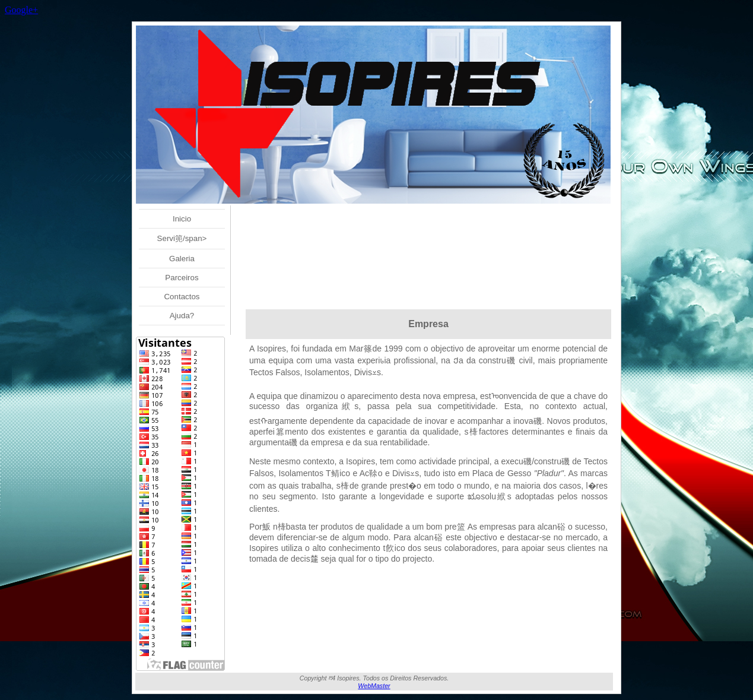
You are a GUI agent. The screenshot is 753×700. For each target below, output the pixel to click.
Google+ (21, 10)
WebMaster (374, 686)
